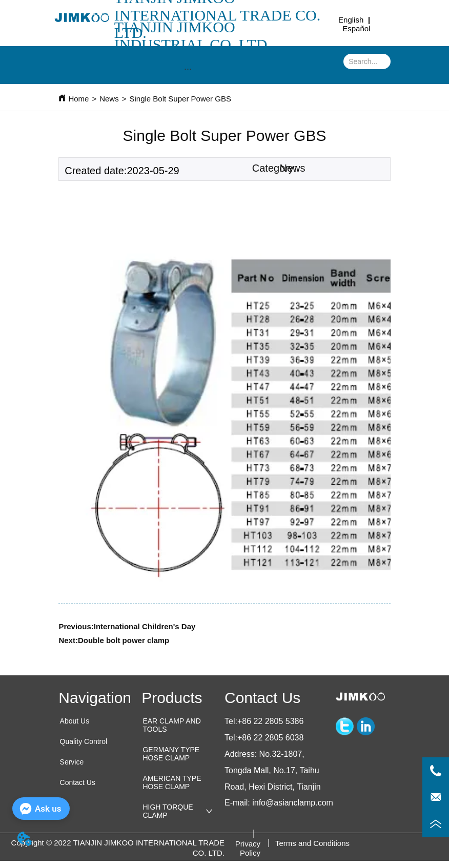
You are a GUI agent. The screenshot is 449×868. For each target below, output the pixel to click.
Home (78, 99)
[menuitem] (188, 69)
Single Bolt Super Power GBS (180, 99)
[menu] (188, 69)
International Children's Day (145, 626)
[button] (188, 69)
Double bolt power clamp (124, 640)
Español (356, 28)
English (351, 20)
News (109, 99)
